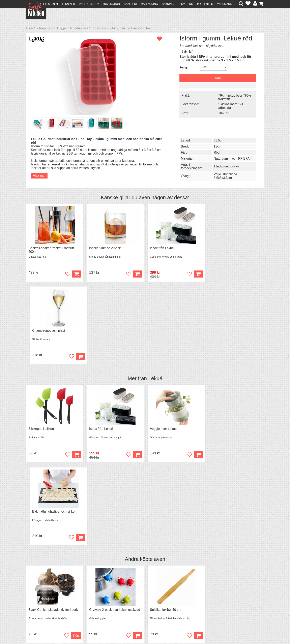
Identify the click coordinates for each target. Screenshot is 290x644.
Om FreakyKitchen (144, 593)
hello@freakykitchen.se (130, 630)
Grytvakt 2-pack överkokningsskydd (114, 444)
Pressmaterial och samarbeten (152, 597)
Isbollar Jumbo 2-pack (104, 248)
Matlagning (149, 4)
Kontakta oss (38, 593)
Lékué (155, 296)
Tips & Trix (93, 596)
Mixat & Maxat (96, 600)
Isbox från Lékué (161, 248)
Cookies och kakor (144, 601)
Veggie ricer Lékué (162, 346)
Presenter (205, 4)
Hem (30, 28)
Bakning (168, 4)
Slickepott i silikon (41, 346)
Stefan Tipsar (95, 604)
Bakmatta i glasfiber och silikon (231, 346)
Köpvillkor (35, 596)
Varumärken (226, 4)
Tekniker (68, 4)
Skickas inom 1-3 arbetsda (229, 106)
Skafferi (130, 4)
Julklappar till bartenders (70, 28)
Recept (91, 593)
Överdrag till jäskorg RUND (229, 444)
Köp (197, 274)
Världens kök (89, 4)
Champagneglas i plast (226, 248)
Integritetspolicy (39, 607)
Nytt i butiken (48, 4)
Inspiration (112, 4)
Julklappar (43, 28)
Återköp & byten (40, 600)
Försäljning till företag (43, 604)
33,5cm (218, 140)
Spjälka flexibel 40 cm (165, 444)
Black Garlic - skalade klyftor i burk (53, 444)
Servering (185, 4)
